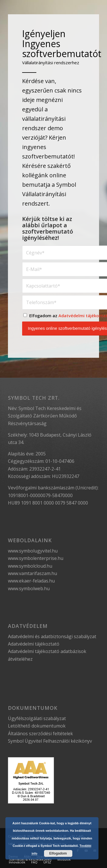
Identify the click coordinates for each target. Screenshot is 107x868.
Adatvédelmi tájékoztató (34, 644)
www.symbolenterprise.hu (36, 558)
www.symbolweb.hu (29, 588)
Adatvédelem (28, 626)
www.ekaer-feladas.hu (31, 581)
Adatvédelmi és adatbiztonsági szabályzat (52, 636)
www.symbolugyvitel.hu (33, 551)
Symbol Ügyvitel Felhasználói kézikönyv (50, 741)
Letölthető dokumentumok (37, 726)
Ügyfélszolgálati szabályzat (37, 718)
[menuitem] (30, 859)
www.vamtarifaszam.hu (32, 573)
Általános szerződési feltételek (40, 734)
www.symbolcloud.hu (30, 566)
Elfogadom (58, 853)
